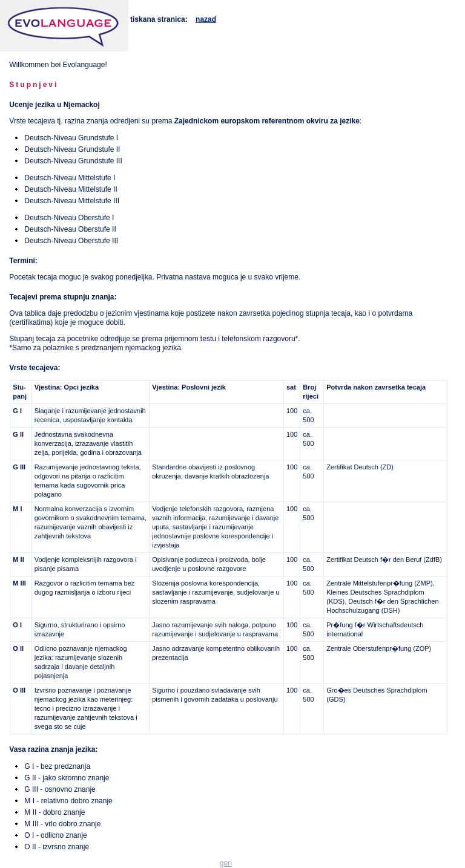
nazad (206, 19)
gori (226, 863)
